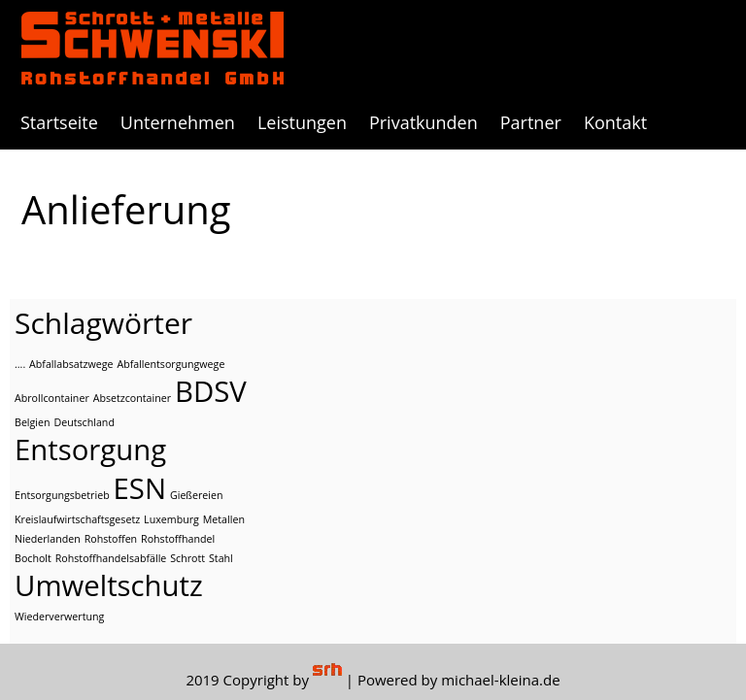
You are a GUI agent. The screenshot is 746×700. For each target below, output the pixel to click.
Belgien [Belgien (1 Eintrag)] (33, 422)
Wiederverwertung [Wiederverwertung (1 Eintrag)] (59, 617)
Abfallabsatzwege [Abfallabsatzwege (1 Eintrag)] (71, 364)
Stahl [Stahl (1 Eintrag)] (221, 558)
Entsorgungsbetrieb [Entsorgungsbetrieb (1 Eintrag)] (62, 495)
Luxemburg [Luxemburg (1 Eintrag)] (171, 519)
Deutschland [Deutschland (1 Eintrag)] (84, 422)
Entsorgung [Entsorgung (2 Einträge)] (90, 450)
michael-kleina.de (500, 680)
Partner (531, 122)
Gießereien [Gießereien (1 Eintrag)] (197, 495)
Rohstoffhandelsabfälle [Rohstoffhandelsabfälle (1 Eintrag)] (111, 558)
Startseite (59, 122)
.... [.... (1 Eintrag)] (20, 364)
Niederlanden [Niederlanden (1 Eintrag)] (48, 539)
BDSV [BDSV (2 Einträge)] (211, 391)
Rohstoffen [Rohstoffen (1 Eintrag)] (111, 539)
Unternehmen (178, 122)
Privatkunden (424, 122)
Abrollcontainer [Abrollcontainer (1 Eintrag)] (52, 398)
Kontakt (615, 122)
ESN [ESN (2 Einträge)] (140, 488)
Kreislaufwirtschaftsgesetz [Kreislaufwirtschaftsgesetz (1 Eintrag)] (77, 519)
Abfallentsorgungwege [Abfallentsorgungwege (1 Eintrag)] (170, 364)
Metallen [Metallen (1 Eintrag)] (224, 519)
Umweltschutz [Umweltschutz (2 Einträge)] (109, 585)
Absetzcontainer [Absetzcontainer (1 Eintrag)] (132, 398)
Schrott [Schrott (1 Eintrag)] (187, 558)
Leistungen (302, 122)
